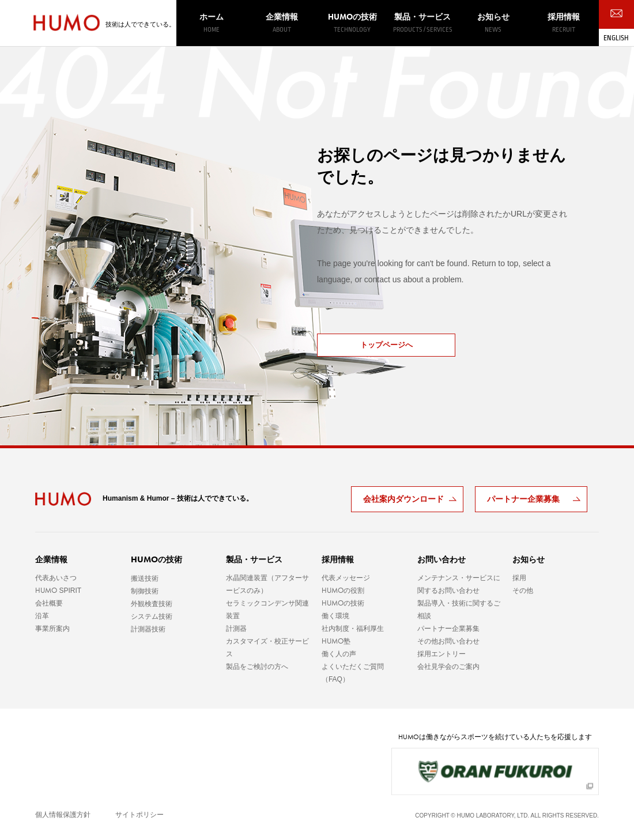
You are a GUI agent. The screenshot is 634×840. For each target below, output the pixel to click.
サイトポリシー (139, 815)
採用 (519, 578)
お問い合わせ (441, 559)
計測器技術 (148, 629)
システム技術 (152, 616)
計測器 (236, 629)
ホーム (212, 23)
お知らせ (493, 23)
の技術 (352, 23)
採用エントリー (441, 654)
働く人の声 (339, 654)
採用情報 (564, 23)
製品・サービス (422, 23)
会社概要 (49, 603)
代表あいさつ (56, 578)
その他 (523, 591)
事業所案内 (52, 629)
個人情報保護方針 (63, 815)
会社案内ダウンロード (403, 499)
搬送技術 (145, 578)
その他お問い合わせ (448, 641)
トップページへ (386, 345)
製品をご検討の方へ (257, 667)
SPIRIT (58, 591)
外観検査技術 (152, 604)
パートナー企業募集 (523, 499)
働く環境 (335, 616)
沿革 (42, 616)
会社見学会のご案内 (448, 667)
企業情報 (282, 23)
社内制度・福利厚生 (353, 629)
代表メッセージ (346, 578)
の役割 (343, 591)
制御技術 (145, 591)
